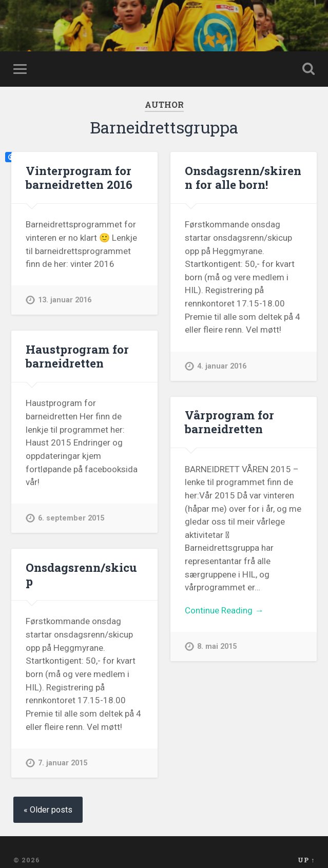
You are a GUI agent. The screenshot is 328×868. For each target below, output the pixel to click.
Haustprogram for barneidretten (77, 356)
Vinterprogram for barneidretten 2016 (79, 177)
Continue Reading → (224, 610)
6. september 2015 (71, 518)
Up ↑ (306, 860)
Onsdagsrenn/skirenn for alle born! (243, 177)
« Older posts (48, 810)
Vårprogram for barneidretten (229, 422)
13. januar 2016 (65, 300)
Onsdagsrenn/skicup (81, 574)
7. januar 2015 (63, 763)
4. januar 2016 (222, 366)
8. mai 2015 (217, 647)
